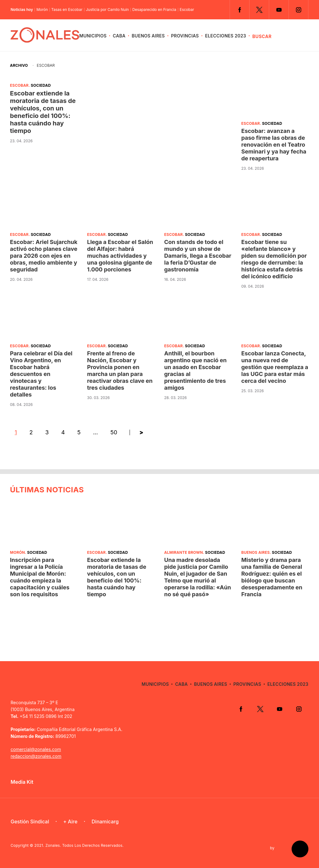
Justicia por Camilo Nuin (107, 10)
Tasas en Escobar (67, 10)
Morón (42, 10)
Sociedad (41, 85)
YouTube (279, 10)
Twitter (259, 10)
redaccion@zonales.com (36, 756)
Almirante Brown (183, 552)
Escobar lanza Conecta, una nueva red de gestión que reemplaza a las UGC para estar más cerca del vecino (275, 367)
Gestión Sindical (30, 822)
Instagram (298, 10)
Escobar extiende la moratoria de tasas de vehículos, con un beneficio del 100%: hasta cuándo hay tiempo (43, 112)
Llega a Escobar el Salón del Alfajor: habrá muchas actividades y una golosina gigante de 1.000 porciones (120, 256)
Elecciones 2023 (226, 36)
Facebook (240, 10)
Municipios (93, 36)
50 (114, 432)
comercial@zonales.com (36, 749)
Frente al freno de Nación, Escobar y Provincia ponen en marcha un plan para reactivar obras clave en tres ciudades (120, 371)
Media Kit (22, 782)
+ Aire (70, 822)
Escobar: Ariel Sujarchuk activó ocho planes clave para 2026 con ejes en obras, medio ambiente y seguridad (44, 256)
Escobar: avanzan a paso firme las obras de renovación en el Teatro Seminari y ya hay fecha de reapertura (274, 145)
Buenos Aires (148, 36)
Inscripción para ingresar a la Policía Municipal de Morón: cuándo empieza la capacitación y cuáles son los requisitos (40, 577)
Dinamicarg (105, 822)
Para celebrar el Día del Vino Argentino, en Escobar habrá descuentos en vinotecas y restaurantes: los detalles (41, 374)
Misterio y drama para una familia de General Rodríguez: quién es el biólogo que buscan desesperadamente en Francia (272, 577)
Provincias (185, 36)
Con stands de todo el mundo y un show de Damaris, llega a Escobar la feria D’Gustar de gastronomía (198, 256)
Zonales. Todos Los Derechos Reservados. (85, 845)
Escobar (187, 10)
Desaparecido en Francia (154, 10)
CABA (119, 36)
